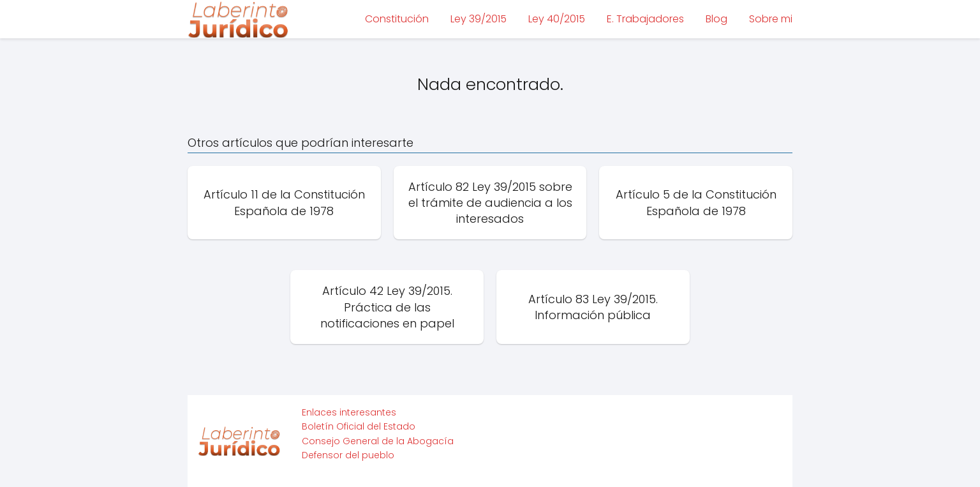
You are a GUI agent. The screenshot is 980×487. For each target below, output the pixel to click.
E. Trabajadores (645, 19)
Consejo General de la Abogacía (378, 441)
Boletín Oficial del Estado (359, 426)
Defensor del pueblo (348, 455)
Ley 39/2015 (479, 19)
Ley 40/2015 (557, 19)
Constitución (397, 19)
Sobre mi (771, 19)
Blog (716, 19)
